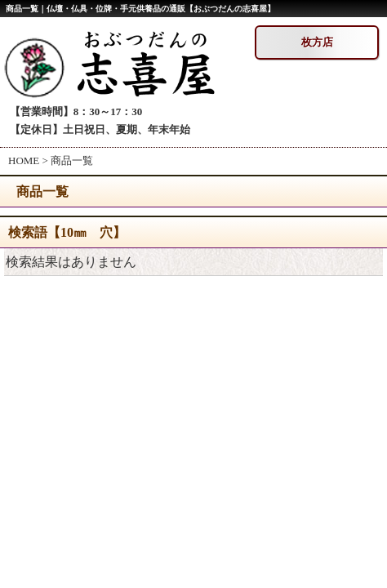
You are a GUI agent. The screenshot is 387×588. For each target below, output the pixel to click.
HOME (24, 160)
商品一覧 (72, 160)
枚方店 (317, 42)
